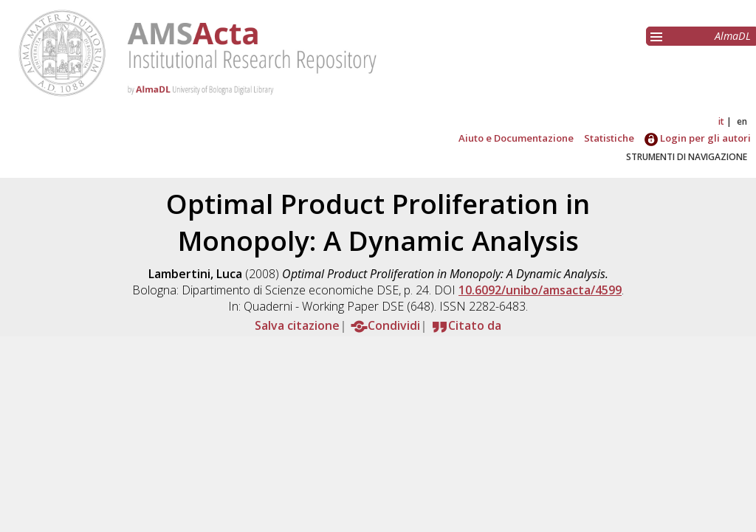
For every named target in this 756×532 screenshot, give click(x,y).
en (742, 121)
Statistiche (609, 138)
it (721, 121)
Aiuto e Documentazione (516, 138)
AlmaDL (733, 36)
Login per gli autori (698, 138)
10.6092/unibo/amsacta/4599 (540, 290)
